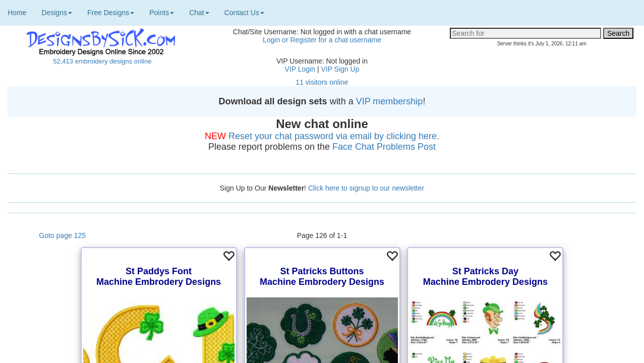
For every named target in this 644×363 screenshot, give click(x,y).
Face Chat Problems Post (384, 147)
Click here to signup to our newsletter (366, 188)
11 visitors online (322, 82)
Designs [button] (57, 13)
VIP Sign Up (340, 69)
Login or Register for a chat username (322, 40)
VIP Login (300, 69)
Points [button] (162, 13)
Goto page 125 (62, 235)
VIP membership (390, 101)
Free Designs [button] (111, 13)
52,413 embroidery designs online (102, 61)
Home (17, 13)
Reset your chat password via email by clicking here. (334, 136)
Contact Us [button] (244, 13)
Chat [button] (199, 13)
